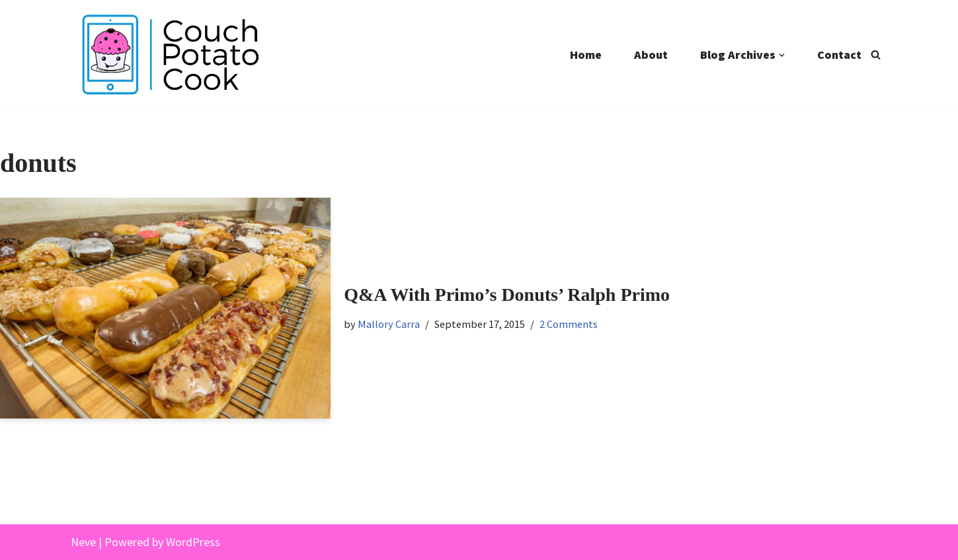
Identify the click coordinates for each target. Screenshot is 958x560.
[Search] (876, 55)
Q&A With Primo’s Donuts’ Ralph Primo (507, 295)
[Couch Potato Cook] (170, 55)
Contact (839, 55)
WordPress (193, 542)
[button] (782, 55)
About (651, 55)
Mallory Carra (389, 324)
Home (586, 55)
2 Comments (569, 324)
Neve (83, 542)
